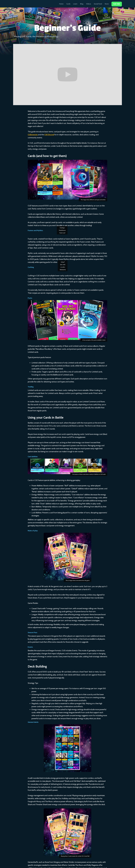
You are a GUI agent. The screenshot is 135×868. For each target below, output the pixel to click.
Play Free (117, 4)
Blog (82, 4)
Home (61, 4)
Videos (89, 4)
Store (107, 4)
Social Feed (98, 4)
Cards (68, 4)
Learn (75, 4)
